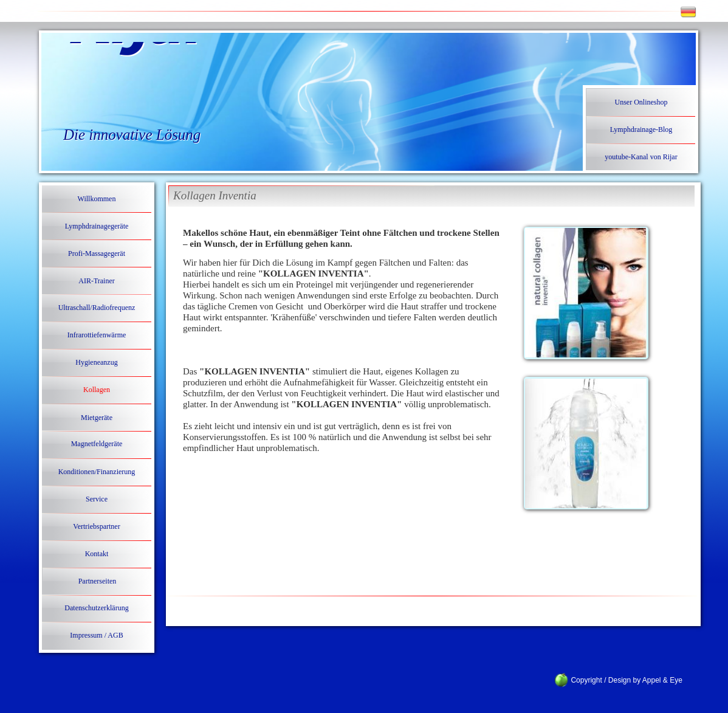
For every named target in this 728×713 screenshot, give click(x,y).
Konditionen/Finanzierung (97, 472)
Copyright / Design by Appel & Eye (620, 680)
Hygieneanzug (96, 362)
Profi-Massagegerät (97, 253)
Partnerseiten (98, 581)
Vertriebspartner (96, 526)
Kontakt (97, 554)
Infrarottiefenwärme (97, 335)
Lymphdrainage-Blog (641, 129)
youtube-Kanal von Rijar (641, 157)
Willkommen (97, 199)
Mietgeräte (97, 418)
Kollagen (97, 390)
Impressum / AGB (96, 635)
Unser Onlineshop (641, 102)
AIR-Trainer (97, 281)
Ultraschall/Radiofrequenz (97, 308)
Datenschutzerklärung (96, 608)
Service (97, 499)
